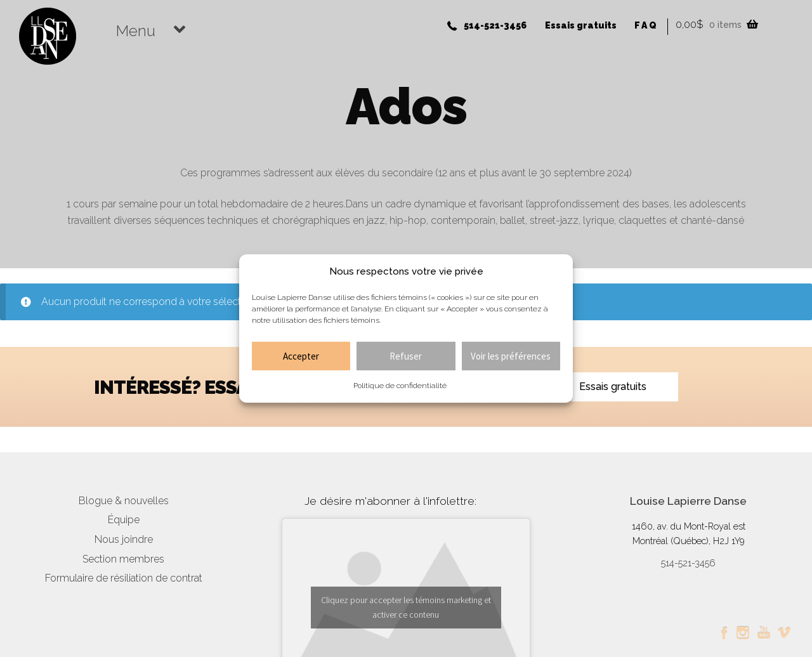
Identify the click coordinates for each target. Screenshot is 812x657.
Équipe (124, 520)
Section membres (123, 559)
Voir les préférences (511, 356)
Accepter (301, 356)
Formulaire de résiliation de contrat (124, 578)
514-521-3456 (495, 25)
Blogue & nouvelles (124, 501)
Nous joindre (124, 539)
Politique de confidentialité (400, 386)
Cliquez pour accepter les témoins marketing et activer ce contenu (406, 607)
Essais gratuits (581, 25)
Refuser (406, 356)
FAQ (646, 25)
